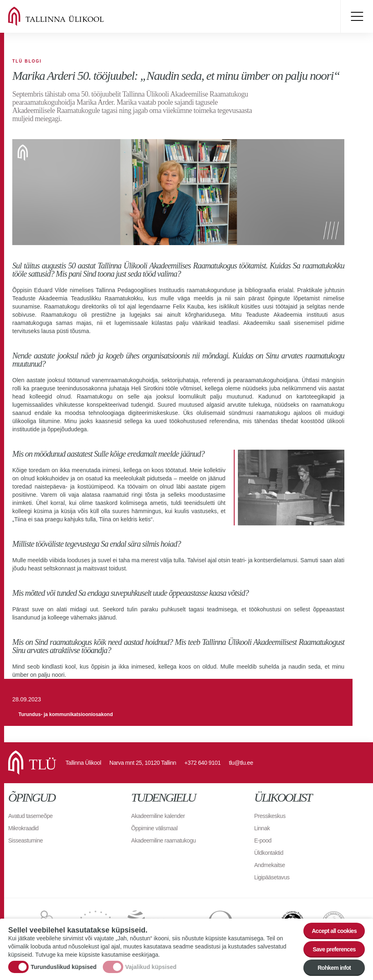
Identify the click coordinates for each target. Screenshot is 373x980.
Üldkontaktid (269, 853)
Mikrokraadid (23, 828)
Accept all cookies (334, 931)
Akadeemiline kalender (158, 816)
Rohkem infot (334, 968)
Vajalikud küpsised (151, 967)
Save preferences (334, 949)
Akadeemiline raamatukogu (163, 840)
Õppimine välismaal (154, 828)
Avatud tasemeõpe (31, 816)
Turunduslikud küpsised (64, 967)
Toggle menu (357, 16)
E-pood (263, 840)
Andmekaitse (270, 865)
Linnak (262, 828)
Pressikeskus (270, 816)
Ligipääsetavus (272, 877)
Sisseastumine (26, 840)
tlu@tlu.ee (241, 763)
